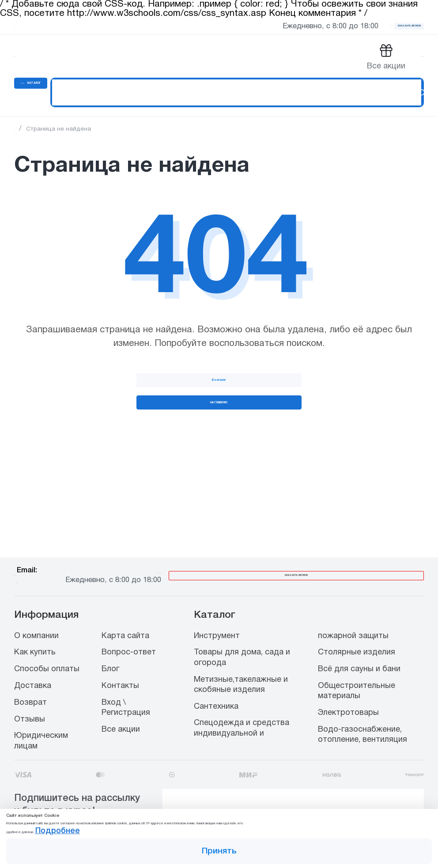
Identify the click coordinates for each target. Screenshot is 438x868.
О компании (36, 617)
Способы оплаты (47, 650)
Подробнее (300, 819)
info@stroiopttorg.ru (167, 559)
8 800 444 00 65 (293, 549)
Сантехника (216, 687)
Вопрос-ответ (129, 633)
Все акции (121, 710)
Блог (110, 650)
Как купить (35, 633)
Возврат (30, 683)
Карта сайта (125, 617)
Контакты (120, 667)
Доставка (33, 667)
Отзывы (30, 700)
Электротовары (348, 694)
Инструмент (217, 617)
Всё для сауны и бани (359, 650)
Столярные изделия (357, 633)
